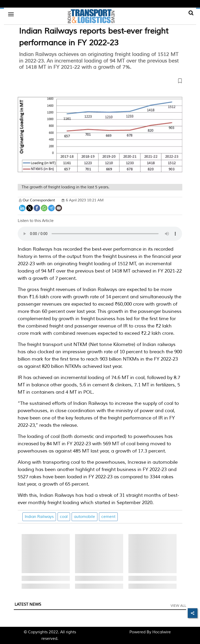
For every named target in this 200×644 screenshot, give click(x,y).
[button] (100, 82)
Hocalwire (162, 632)
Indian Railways (39, 517)
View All (178, 606)
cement (108, 517)
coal (64, 517)
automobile (85, 517)
